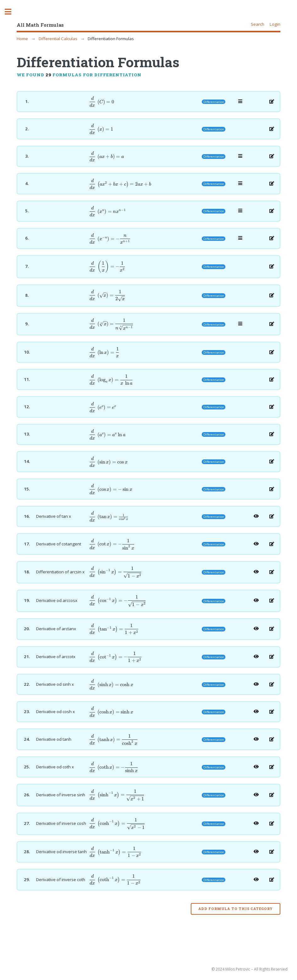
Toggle (11, 12)
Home (22, 39)
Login (275, 24)
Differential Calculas (58, 39)
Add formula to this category (235, 909)
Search (258, 24)
